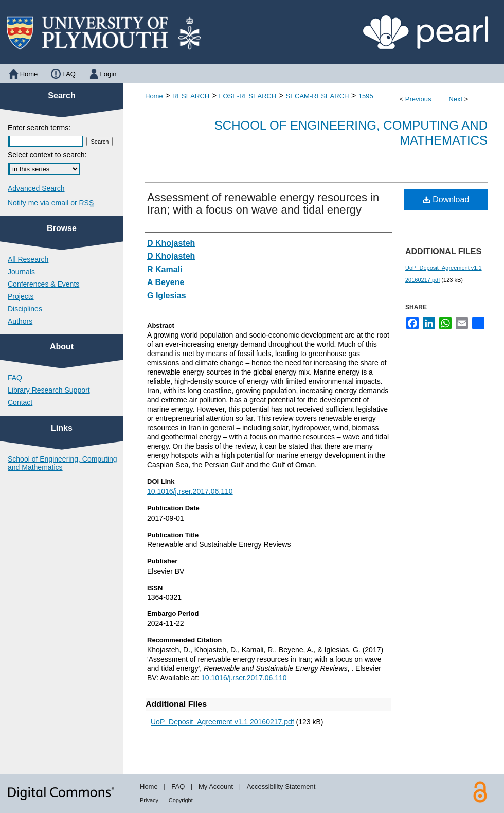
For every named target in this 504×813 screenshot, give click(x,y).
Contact (20, 402)
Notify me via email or (51, 203)
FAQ (15, 378)
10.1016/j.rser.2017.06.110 (190, 491)
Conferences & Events (43, 284)
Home (154, 96)
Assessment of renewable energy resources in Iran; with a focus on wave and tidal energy (263, 204)
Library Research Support (49, 390)
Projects (21, 296)
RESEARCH (191, 96)
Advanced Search (36, 188)
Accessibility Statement (281, 787)
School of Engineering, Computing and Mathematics (62, 463)
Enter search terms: (39, 128)
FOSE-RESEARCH (247, 96)
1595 (366, 96)
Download (446, 199)
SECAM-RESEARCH (318, 96)
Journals (21, 272)
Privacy (149, 800)
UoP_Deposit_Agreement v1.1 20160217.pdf (222, 722)
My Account (216, 787)
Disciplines (25, 309)
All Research (28, 259)
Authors (20, 321)
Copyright (181, 800)
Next (455, 99)
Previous (418, 99)
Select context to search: (47, 155)
